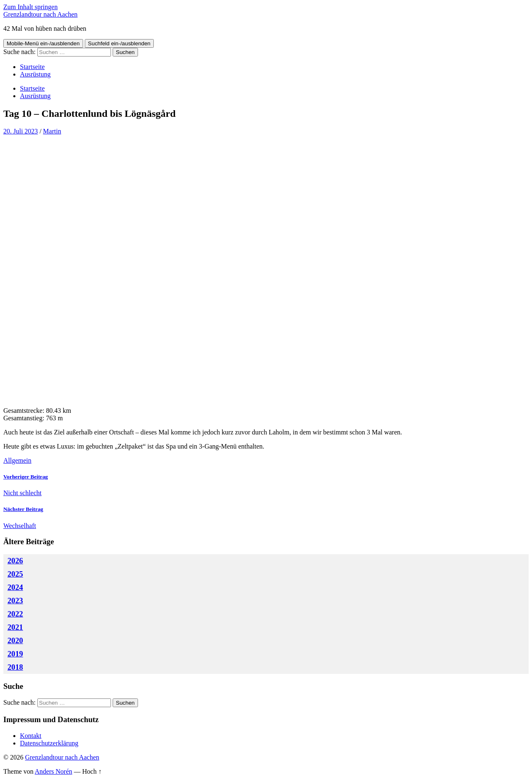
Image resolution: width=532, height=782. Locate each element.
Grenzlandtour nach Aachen (41, 14)
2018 (15, 667)
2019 (15, 654)
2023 (15, 601)
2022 (15, 614)
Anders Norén (54, 771)
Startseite (32, 67)
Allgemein (17, 460)
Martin (52, 131)
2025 (15, 574)
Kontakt (31, 736)
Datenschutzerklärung (49, 743)
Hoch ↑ (92, 771)
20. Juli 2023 (21, 131)
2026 (15, 561)
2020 (15, 640)
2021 (15, 627)
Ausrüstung (35, 74)
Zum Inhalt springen (31, 7)
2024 (15, 587)
